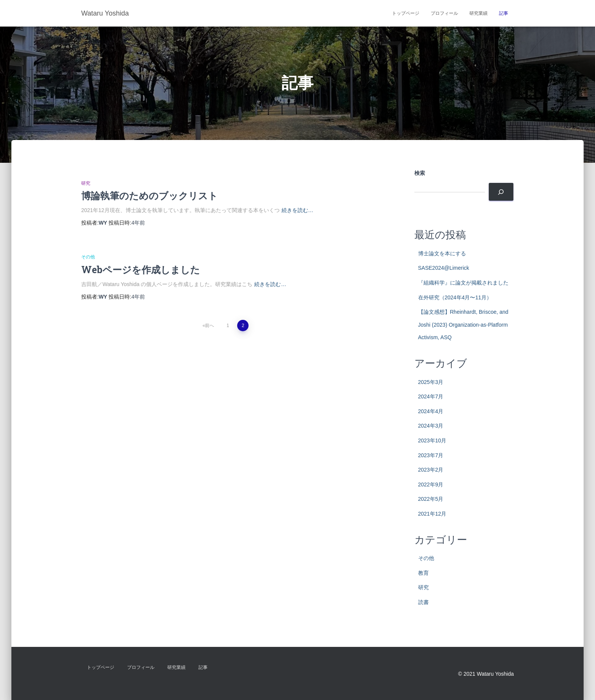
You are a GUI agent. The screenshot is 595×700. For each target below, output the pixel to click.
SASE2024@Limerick (444, 268)
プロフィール (444, 13)
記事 (504, 13)
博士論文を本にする (442, 253)
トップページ (406, 13)
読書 (423, 602)
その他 (88, 257)
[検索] (501, 192)
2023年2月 (431, 470)
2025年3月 (431, 382)
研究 (86, 183)
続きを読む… (297, 210)
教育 (423, 573)
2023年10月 (432, 440)
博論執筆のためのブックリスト (150, 196)
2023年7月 (431, 455)
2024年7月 (431, 396)
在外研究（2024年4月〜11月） (455, 297)
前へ (209, 326)
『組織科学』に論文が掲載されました (463, 283)
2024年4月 (431, 411)
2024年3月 (431, 426)
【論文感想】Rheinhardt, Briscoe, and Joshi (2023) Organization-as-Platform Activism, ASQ (463, 325)
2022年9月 (431, 484)
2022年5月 (431, 499)
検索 (420, 173)
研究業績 (479, 13)
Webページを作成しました (141, 270)
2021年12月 (432, 514)
